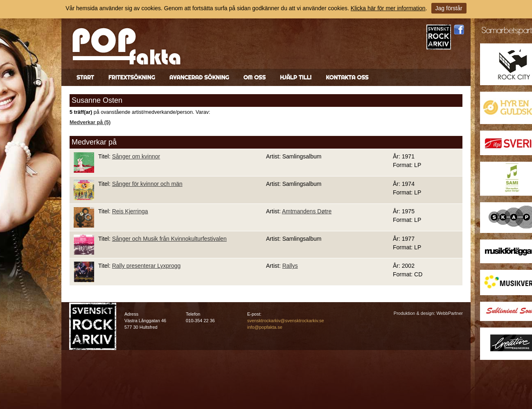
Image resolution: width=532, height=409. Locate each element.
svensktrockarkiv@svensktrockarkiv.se (286, 321)
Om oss (255, 77)
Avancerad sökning (199, 77)
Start (85, 77)
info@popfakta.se (265, 327)
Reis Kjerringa (130, 211)
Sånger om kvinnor (136, 156)
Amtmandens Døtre (307, 211)
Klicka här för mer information (388, 8)
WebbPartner (450, 313)
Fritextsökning (132, 77)
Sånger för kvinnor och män (147, 184)
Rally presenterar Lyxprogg (147, 266)
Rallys (290, 266)
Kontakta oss (347, 77)
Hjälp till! (296, 77)
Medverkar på (94, 142)
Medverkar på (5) (90, 122)
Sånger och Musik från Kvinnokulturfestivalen (169, 239)
